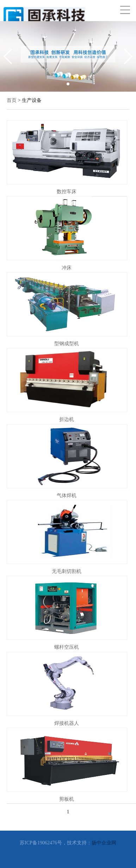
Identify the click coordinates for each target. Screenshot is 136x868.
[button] (68, 84)
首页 (12, 100)
